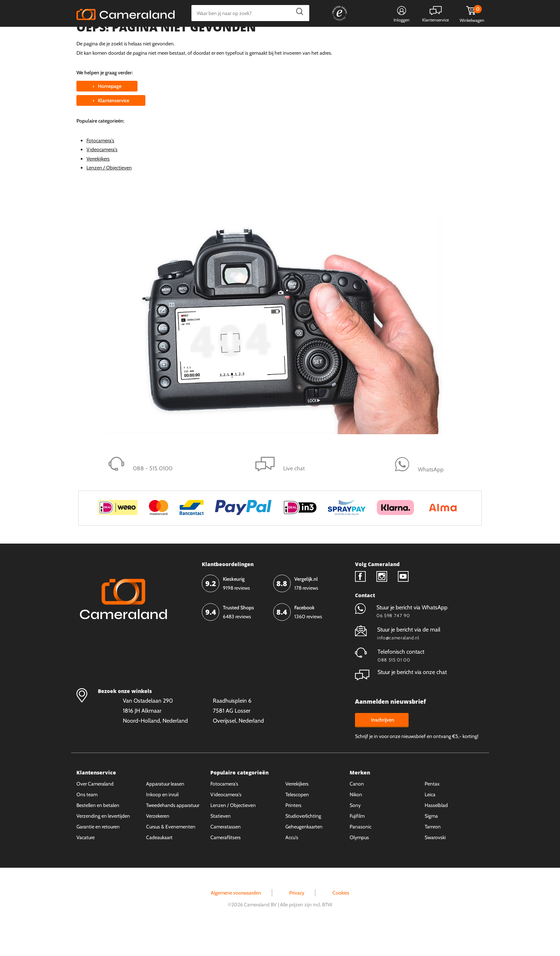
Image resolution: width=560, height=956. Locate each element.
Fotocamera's (100, 167)
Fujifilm (357, 843)
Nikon (356, 821)
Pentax (432, 811)
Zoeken (298, 13)
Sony (355, 832)
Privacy (297, 920)
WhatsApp (361, 38)
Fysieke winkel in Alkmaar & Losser (427, 38)
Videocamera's (102, 176)
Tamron (433, 853)
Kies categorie (99, 37)
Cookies (341, 920)
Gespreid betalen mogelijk (308, 38)
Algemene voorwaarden (236, 920)
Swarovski (435, 864)
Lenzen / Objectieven (109, 194)
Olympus (359, 864)
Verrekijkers (98, 185)
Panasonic (361, 853)
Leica (430, 821)
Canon (357, 811)
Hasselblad (436, 832)
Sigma (431, 843)
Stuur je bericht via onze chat (401, 699)
